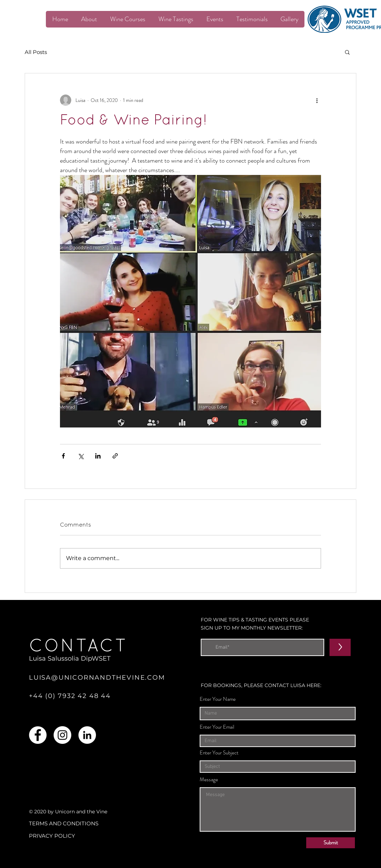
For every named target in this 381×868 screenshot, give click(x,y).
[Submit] (331, 843)
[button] (347, 52)
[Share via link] (115, 456)
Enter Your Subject (219, 753)
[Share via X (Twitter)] (81, 456)
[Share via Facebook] (63, 456)
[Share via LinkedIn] (98, 456)
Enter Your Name (218, 699)
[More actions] (317, 100)
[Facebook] (38, 735)
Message (209, 780)
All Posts (36, 52)
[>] (340, 647)
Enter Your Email (217, 727)
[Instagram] (62, 735)
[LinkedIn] (87, 735)
